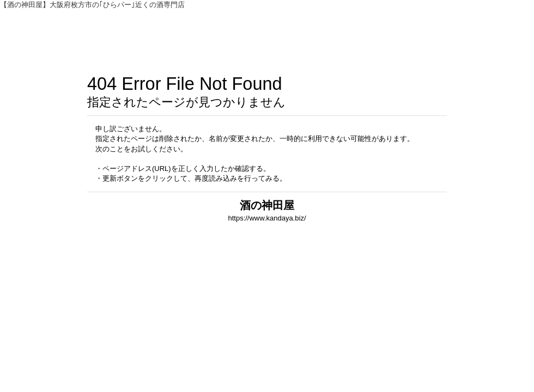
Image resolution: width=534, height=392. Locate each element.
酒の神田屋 (267, 205)
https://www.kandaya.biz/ (267, 218)
